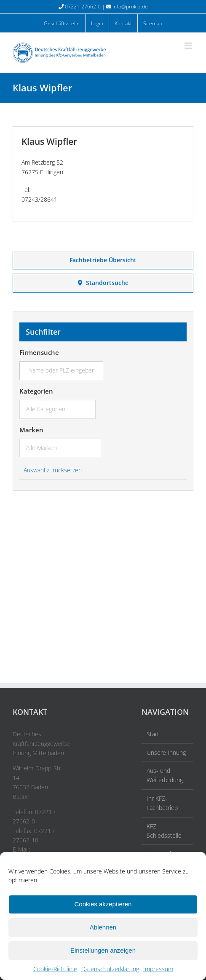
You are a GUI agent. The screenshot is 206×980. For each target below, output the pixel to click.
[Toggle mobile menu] (189, 46)
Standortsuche (103, 283)
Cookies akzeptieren (103, 904)
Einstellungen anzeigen (103, 950)
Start (153, 734)
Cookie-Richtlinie (55, 969)
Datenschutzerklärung (110, 969)
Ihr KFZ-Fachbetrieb (162, 803)
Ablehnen (103, 927)
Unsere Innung (166, 752)
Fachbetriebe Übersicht (103, 260)
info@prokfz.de (130, 7)
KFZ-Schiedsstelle (164, 831)
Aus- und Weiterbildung (165, 775)
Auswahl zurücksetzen (53, 470)
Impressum (158, 969)
